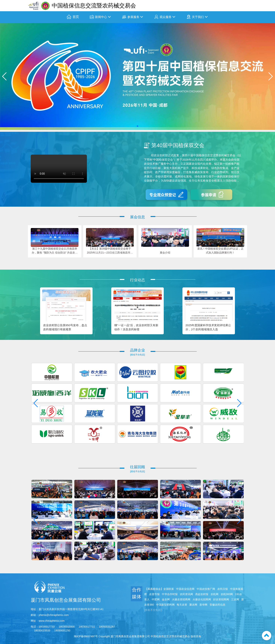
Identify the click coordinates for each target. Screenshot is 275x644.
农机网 (214, 594)
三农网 (235, 599)
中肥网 (156, 599)
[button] (137, 126)
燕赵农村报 (202, 594)
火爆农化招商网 (202, 599)
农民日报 (223, 589)
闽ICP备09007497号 (86, 636)
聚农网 (193, 605)
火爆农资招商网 (181, 599)
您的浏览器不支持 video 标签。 (59, 169)
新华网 (203, 605)
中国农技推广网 (206, 589)
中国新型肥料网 (165, 605)
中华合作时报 (170, 594)
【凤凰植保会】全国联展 (159, 589)
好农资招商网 (221, 599)
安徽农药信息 (217, 605)
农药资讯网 (186, 594)
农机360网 (227, 594)
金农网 (166, 599)
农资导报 (154, 594)
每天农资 (182, 605)
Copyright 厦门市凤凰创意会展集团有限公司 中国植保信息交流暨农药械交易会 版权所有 (150, 636)
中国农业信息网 (185, 589)
